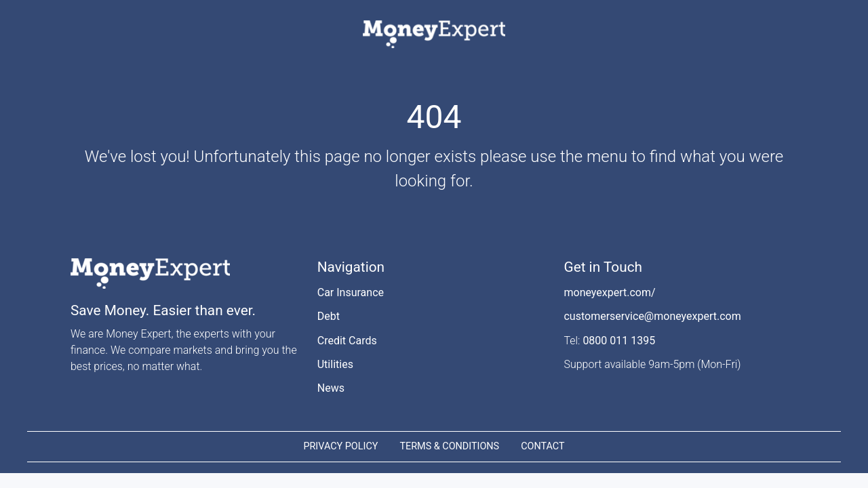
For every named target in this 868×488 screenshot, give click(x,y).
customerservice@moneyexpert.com (652, 316)
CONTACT (542, 446)
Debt (329, 316)
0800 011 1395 (619, 341)
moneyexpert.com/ (609, 292)
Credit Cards (347, 341)
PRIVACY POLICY (340, 446)
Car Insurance (351, 292)
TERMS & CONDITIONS (449, 446)
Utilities (335, 364)
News (331, 388)
